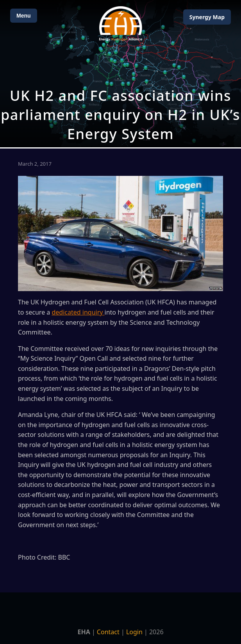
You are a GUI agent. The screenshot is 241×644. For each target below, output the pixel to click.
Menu (24, 16)
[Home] (121, 24)
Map (207, 17)
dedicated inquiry (78, 312)
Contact (108, 632)
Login (134, 632)
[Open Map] (120, 74)
